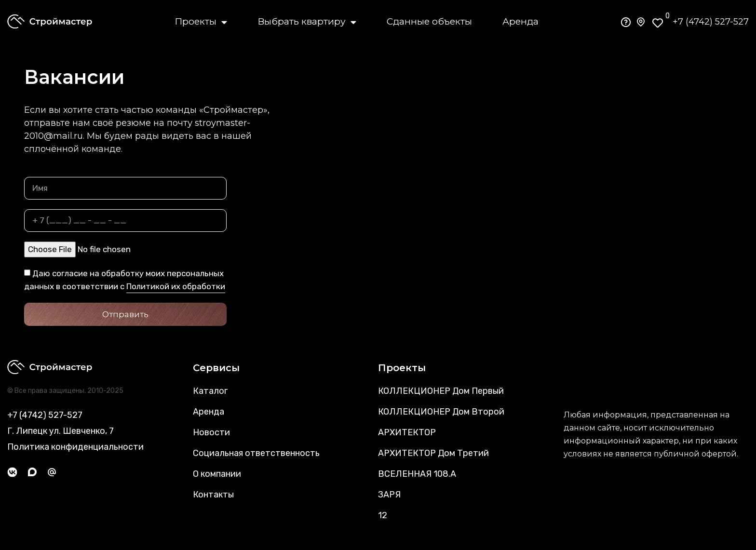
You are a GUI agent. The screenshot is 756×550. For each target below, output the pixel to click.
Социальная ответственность (256, 453)
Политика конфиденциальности (75, 447)
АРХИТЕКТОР (407, 432)
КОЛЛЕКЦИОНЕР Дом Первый (441, 391)
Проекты (201, 22)
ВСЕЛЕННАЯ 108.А (417, 474)
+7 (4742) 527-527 (711, 22)
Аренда (520, 21)
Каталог (210, 391)
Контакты (213, 495)
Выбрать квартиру (307, 22)
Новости (211, 432)
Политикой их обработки (176, 286)
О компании (217, 474)
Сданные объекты (429, 21)
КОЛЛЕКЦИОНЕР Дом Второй (441, 412)
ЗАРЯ (389, 495)
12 (383, 515)
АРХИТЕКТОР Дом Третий (433, 453)
